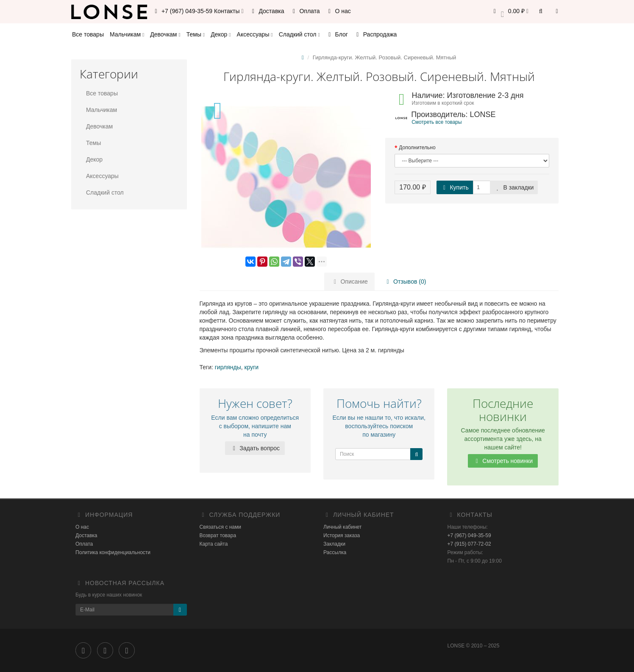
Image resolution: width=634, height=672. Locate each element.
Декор (221, 34)
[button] (510, 12)
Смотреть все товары (437, 122)
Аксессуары (255, 34)
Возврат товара (218, 535)
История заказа (342, 535)
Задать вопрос (255, 448)
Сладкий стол (299, 34)
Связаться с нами (220, 527)
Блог (337, 34)
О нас (338, 11)
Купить (455, 187)
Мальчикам (127, 34)
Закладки (334, 544)
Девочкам (165, 34)
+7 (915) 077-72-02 (469, 544)
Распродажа (375, 34)
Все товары (88, 34)
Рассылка (335, 552)
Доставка (267, 11)
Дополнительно (417, 148)
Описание (350, 282)
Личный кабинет (342, 527)
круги (252, 367)
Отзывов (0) (405, 282)
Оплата (305, 11)
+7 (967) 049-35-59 (469, 535)
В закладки (514, 187)
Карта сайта (214, 544)
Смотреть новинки (503, 461)
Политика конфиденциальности (113, 552)
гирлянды (228, 367)
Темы (196, 34)
